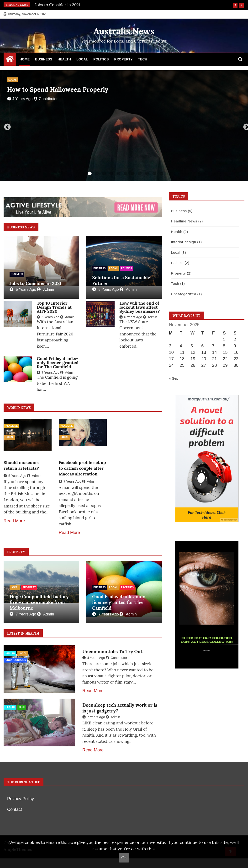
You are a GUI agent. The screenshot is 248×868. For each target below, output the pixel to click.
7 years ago (48, 372)
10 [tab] (154, 174)
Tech (142, 59)
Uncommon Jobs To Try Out (112, 652)
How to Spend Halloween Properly (58, 89)
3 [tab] (104, 174)
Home (25, 59)
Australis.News (124, 31)
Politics (101, 59)
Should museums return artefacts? (21, 465)
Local (82, 59)
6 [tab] (126, 174)
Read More (14, 521)
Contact (15, 809)
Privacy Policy (21, 799)
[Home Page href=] (10, 60)
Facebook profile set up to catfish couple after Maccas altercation (82, 468)
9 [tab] (147, 174)
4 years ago (20, 99)
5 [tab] (118, 174)
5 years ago (23, 289)
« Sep (174, 378)
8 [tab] (140, 174)
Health (64, 59)
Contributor (46, 99)
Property (124, 59)
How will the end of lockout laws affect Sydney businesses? (140, 307)
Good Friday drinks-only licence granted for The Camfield (58, 363)
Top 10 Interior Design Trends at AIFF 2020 (54, 307)
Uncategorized (16, 660)
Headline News (12, 426)
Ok (124, 858)
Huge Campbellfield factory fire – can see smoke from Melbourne (39, 602)
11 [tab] (161, 174)
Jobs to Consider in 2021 (58, 5)
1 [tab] (90, 174)
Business (44, 59)
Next (245, 126)
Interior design (182, 242)
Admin (45, 289)
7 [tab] (133, 174)
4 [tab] (111, 174)
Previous (6, 126)
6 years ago (131, 317)
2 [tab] (97, 174)
